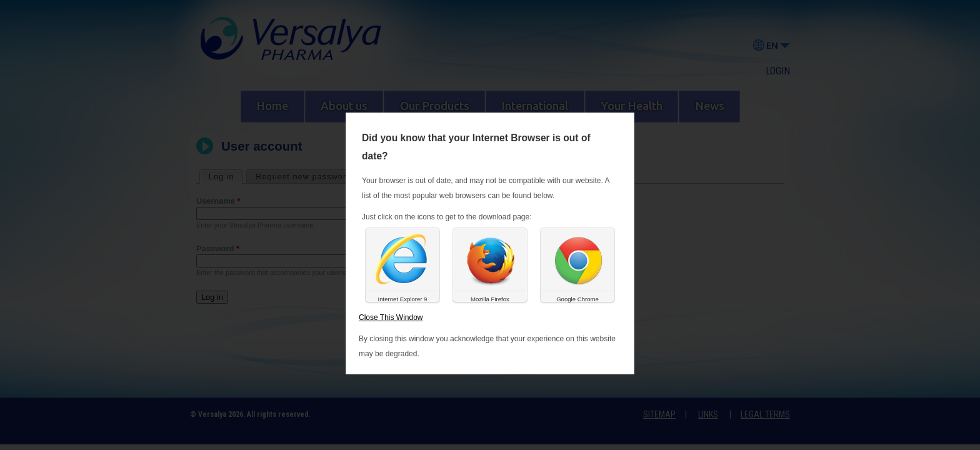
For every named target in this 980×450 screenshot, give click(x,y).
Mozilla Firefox (490, 299)
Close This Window (391, 317)
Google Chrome (577, 299)
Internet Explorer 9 (403, 299)
